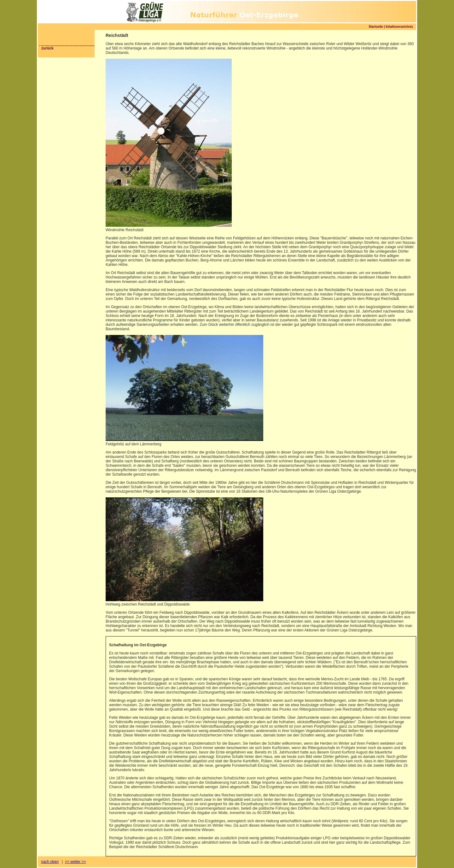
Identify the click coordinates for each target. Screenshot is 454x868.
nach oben (50, 862)
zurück (47, 48)
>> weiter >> (76, 862)
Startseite (376, 27)
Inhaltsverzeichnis (399, 27)
